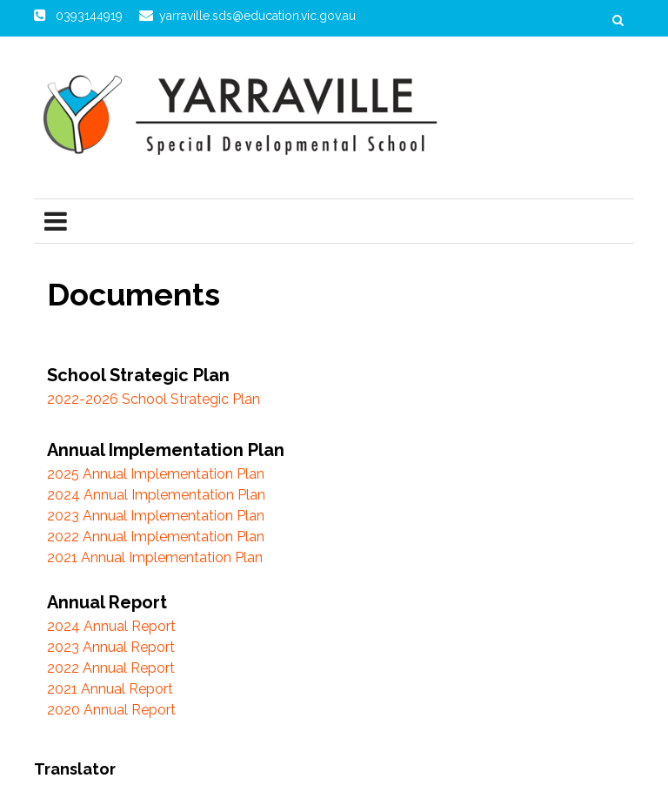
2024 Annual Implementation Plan (156, 495)
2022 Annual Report (111, 668)
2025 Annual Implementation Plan (156, 474)
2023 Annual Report (111, 647)
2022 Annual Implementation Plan (156, 537)
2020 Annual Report (111, 710)
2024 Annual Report (111, 626)
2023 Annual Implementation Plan (156, 516)
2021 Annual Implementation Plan (155, 557)
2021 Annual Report (110, 689)
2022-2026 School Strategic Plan (154, 399)
